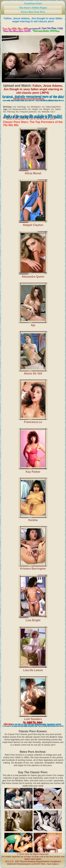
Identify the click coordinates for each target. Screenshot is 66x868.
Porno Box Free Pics (33, 12)
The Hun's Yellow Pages (33, 8)
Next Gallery (53, 864)
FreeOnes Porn (33, 4)
